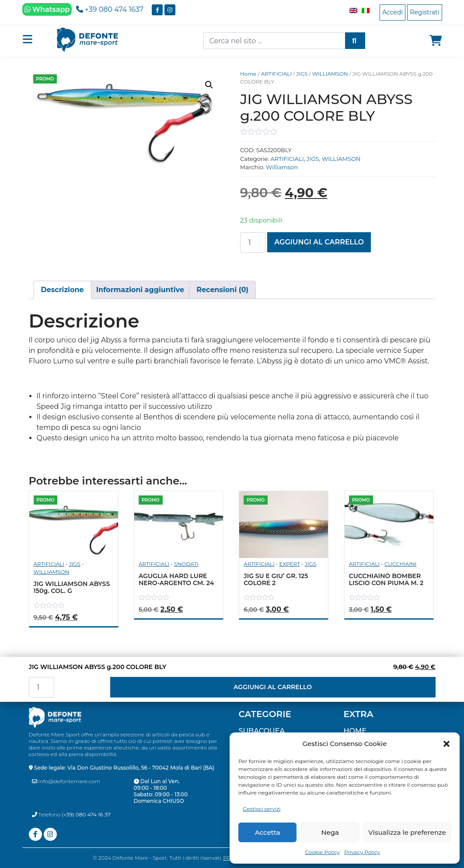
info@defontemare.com (66, 781)
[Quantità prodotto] (253, 242)
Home (248, 74)
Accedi (392, 12)
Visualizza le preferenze (407, 832)
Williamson (282, 167)
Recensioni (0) (222, 290)
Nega (330, 832)
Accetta (268, 832)
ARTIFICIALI (276, 74)
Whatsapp (47, 9)
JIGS (302, 74)
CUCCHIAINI (401, 564)
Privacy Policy (362, 852)
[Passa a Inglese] (351, 10)
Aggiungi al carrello (319, 242)
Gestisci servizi (262, 809)
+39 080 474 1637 (110, 9)
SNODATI (186, 564)
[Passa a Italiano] (363, 10)
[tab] (63, 290)
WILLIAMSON (330, 74)
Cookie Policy (322, 852)
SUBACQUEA (262, 731)
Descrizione (63, 290)
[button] (447, 744)
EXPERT (290, 564)
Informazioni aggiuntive (140, 290)
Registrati (424, 12)
